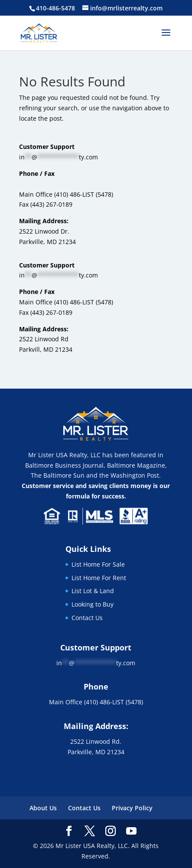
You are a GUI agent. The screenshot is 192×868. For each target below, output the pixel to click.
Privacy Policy (132, 808)
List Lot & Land (93, 591)
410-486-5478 (55, 8)
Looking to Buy (93, 604)
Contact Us (87, 618)
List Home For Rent (99, 578)
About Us (43, 808)
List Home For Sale (98, 564)
